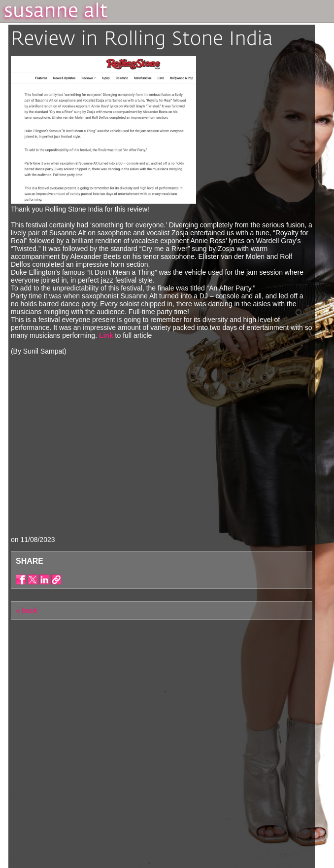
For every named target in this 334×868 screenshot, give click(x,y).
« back (27, 611)
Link (106, 335)
